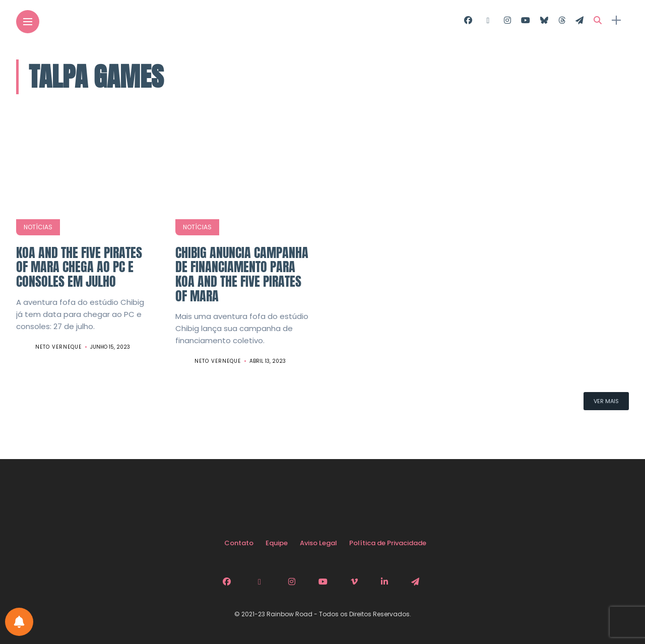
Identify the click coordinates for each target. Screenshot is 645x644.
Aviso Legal (318, 543)
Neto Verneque (58, 347)
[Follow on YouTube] (526, 20)
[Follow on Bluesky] (544, 20)
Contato (239, 543)
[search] (598, 20)
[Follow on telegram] (579, 20)
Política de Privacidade (388, 543)
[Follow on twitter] (488, 20)
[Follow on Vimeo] (356, 582)
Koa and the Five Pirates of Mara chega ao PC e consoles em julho (79, 267)
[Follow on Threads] (562, 20)
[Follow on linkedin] (386, 582)
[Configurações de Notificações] (19, 622)
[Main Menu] (28, 22)
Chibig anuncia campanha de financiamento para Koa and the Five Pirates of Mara (242, 274)
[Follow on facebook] (468, 20)
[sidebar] (616, 20)
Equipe (277, 543)
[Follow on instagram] (507, 20)
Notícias (38, 227)
